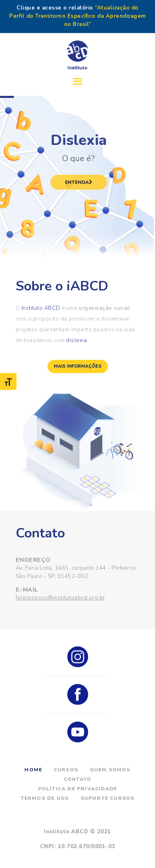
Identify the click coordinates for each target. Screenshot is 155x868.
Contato (77, 779)
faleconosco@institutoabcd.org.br (61, 598)
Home (33, 770)
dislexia (76, 340)
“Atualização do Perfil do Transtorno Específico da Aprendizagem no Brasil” (77, 16)
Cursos (66, 770)
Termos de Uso (45, 798)
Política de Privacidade (78, 789)
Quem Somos (110, 770)
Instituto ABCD (41, 308)
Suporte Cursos (108, 798)
